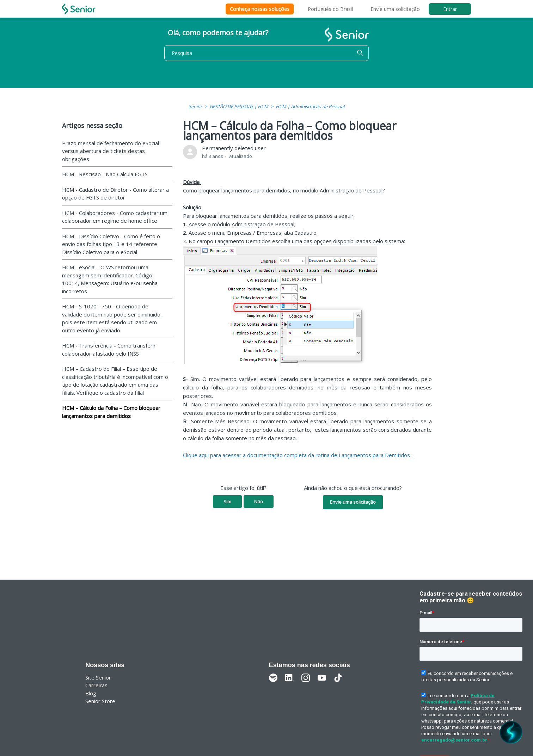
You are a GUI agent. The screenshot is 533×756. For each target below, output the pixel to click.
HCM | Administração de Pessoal (310, 106)
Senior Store (100, 701)
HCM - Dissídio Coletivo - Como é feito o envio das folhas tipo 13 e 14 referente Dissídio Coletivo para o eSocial (111, 244)
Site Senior (98, 677)
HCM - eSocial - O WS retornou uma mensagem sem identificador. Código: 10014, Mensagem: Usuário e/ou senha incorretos (110, 279)
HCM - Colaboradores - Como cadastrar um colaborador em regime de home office (115, 217)
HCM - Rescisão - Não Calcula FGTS (105, 174)
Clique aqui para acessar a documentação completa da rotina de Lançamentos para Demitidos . (298, 455)
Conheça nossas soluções (260, 9)
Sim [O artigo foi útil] (227, 502)
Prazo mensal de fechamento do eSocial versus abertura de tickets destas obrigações (111, 151)
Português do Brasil (330, 9)
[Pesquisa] (266, 53)
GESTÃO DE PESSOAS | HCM (239, 106)
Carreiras (96, 685)
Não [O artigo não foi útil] (259, 502)
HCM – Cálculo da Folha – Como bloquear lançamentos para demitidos (111, 412)
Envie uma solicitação (395, 9)
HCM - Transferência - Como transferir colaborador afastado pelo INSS (109, 349)
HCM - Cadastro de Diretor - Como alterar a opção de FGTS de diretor (115, 194)
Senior (195, 106)
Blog (91, 693)
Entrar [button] (450, 9)
